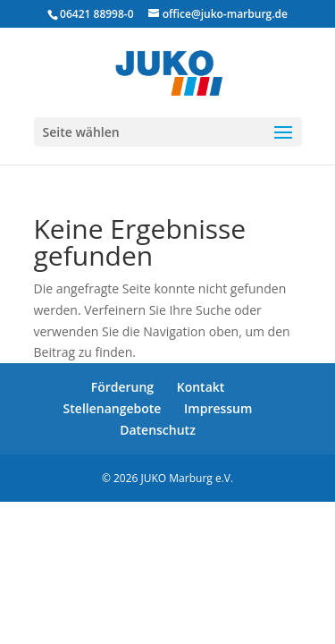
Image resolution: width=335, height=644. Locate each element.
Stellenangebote (113, 408)
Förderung (122, 387)
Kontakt (201, 387)
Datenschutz (158, 430)
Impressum (218, 408)
